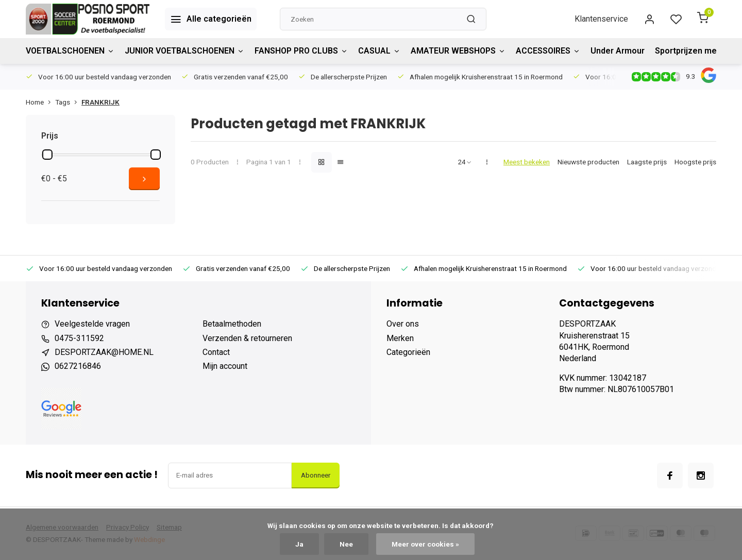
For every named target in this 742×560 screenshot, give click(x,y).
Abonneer (316, 475)
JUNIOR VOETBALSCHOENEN (184, 51)
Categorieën (408, 352)
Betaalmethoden (232, 324)
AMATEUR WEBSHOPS (458, 51)
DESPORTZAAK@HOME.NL (104, 352)
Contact (216, 352)
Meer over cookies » (425, 544)
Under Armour (618, 51)
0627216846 (78, 366)
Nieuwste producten (588, 162)
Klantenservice (601, 19)
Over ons (403, 324)
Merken (400, 338)
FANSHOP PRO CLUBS (301, 51)
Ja (299, 544)
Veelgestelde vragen (92, 324)
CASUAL (379, 51)
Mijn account (225, 366)
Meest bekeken (527, 162)
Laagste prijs (647, 162)
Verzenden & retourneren (247, 338)
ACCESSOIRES (548, 51)
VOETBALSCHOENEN (70, 51)
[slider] (47, 155)
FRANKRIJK (100, 102)
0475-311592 (79, 338)
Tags (68, 102)
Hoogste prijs (695, 162)
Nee (346, 544)
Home (40, 102)
